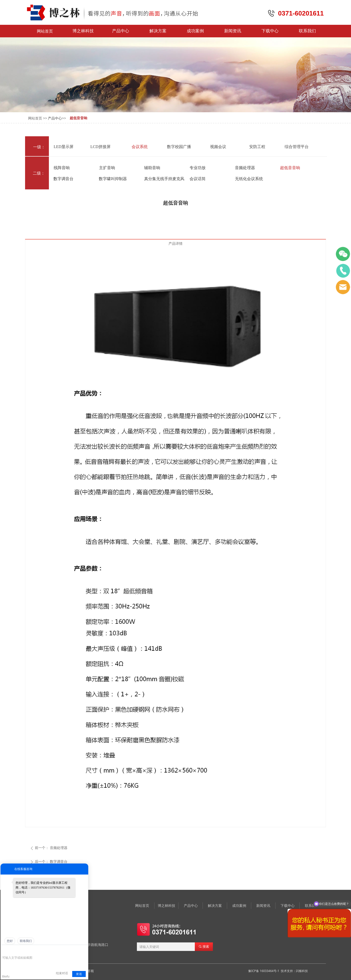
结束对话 (62, 973)
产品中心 (121, 31)
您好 (10, 941)
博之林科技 (83, 31)
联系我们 (307, 31)
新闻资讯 (233, 31)
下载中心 (270, 31)
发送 (79, 974)
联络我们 (26, 941)
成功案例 (195, 31)
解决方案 (158, 31)
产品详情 (175, 244)
